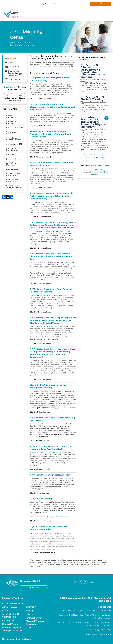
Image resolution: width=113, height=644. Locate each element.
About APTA (92, 634)
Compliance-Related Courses (14, 139)
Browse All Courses (15, 128)
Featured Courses (14, 159)
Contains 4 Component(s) (91, 129)
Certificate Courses (11, 133)
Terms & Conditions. (102, 625)
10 (89, 158)
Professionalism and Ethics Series (14, 187)
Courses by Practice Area (12, 149)
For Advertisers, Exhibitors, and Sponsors (81, 610)
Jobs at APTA (105, 634)
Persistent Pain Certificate (13, 175)
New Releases (12, 169)
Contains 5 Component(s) (91, 80)
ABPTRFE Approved (11, 116)
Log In (44, 4)
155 (102, 158)
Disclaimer (106, 630)
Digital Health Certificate (60, 517)
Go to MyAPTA (57, 562)
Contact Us (34, 587)
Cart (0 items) (13, 79)
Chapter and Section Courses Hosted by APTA (13, 73)
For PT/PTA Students (11, 164)
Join (100, 4)
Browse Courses (14, 67)
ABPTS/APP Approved (11, 122)
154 (97, 158)
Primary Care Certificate (12, 181)
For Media (106, 610)
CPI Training (12, 155)
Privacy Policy (93, 630)
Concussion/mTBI (14, 144)
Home (9, 63)
